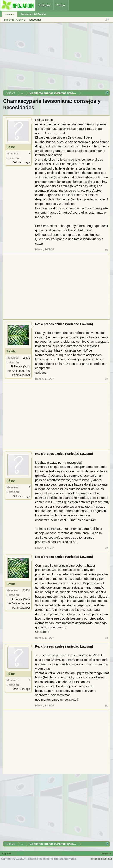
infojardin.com (34, 859)
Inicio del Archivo (15, 20)
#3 (107, 548)
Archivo (10, 15)
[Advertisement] (56, 58)
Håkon (11, 147)
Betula (11, 351)
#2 (107, 379)
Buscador (35, 20)
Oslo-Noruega (21, 162)
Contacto (106, 854)
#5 (107, 706)
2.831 (27, 358)
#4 (107, 638)
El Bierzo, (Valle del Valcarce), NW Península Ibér (19, 371)
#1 (107, 250)
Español (7, 854)
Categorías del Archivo (33, 14)
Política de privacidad (101, 859)
